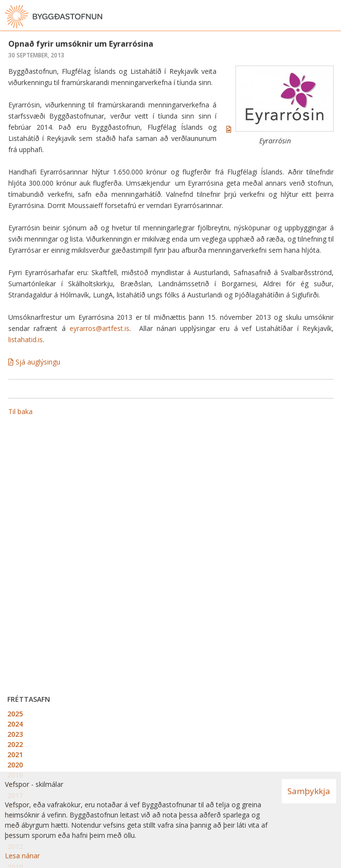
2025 (15, 714)
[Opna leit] (312, 17)
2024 (15, 724)
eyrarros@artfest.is (99, 328)
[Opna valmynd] (331, 17)
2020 (15, 765)
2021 (15, 755)
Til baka (20, 411)
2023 (15, 734)
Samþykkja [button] (309, 791)
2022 (15, 744)
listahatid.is (26, 339)
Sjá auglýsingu (38, 362)
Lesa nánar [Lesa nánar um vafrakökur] (22, 856)
